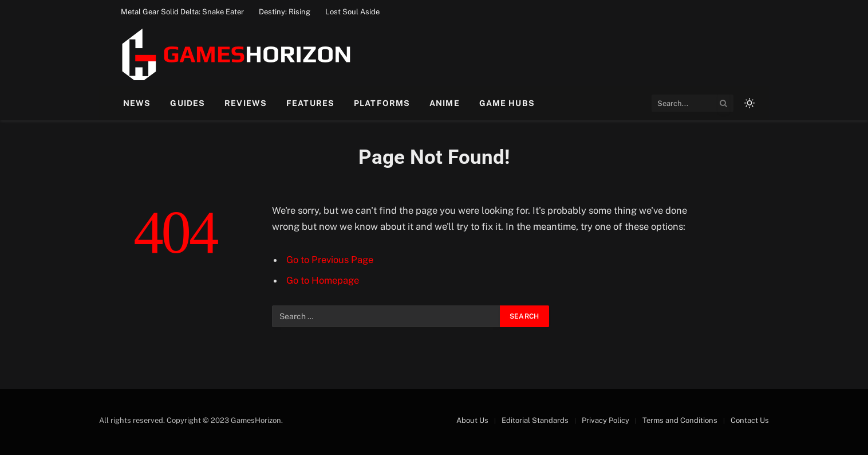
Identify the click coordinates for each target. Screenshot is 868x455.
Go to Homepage (323, 280)
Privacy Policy (605, 420)
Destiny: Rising (285, 12)
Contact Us (750, 420)
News (137, 103)
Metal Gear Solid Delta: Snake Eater (182, 12)
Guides (188, 103)
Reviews (246, 103)
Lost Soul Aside (352, 12)
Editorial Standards (535, 420)
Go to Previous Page (330, 260)
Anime (445, 103)
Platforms (382, 103)
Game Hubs (507, 103)
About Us (472, 420)
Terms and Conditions (680, 420)
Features (310, 103)
